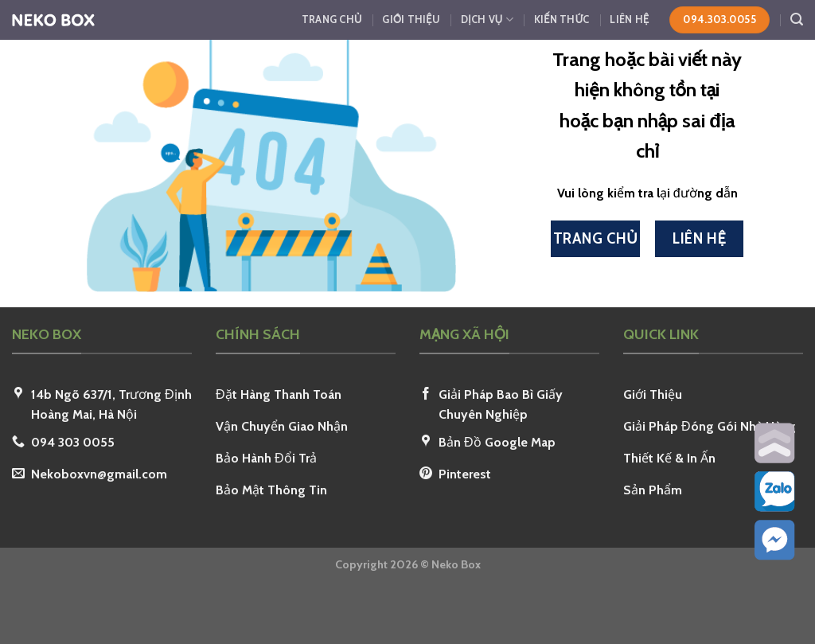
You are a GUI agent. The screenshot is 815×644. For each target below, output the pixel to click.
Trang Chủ (332, 20)
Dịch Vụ (487, 20)
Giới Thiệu (411, 20)
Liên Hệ (629, 20)
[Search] (797, 20)
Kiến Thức (562, 20)
